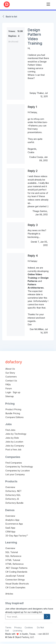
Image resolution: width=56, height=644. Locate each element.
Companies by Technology (19, 467)
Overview (10, 487)
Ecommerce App (14, 524)
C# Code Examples (15, 587)
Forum (9, 388)
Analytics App (12, 520)
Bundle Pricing (13, 413)
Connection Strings (15, 580)
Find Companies (14, 463)
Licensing (18, 631)
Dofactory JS (12, 499)
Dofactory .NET (13, 491)
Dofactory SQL (13, 495)
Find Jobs (10, 430)
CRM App (10, 532)
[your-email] (25, 617)
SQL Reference (13, 556)
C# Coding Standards (16, 572)
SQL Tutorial (12, 552)
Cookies (29, 627)
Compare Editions (14, 417)
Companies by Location (18, 471)
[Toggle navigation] (48, 4)
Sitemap (10, 396)
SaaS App (10, 528)
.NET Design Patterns (16, 568)
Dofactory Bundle (14, 503)
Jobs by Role (12, 438)
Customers (11, 377)
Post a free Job (13, 450)
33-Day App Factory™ (17, 536)
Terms (8, 627)
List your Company (15, 474)
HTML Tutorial (13, 560)
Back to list (11, 17)
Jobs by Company (15, 446)
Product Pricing (13, 409)
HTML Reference (14, 564)
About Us (10, 369)
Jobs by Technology (16, 434)
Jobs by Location (14, 442)
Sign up (17, 392)
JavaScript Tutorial (15, 576)
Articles (9, 594)
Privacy (18, 627)
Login (8, 392)
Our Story (10, 373)
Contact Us (11, 381)
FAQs (8, 384)
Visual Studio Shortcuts (17, 584)
